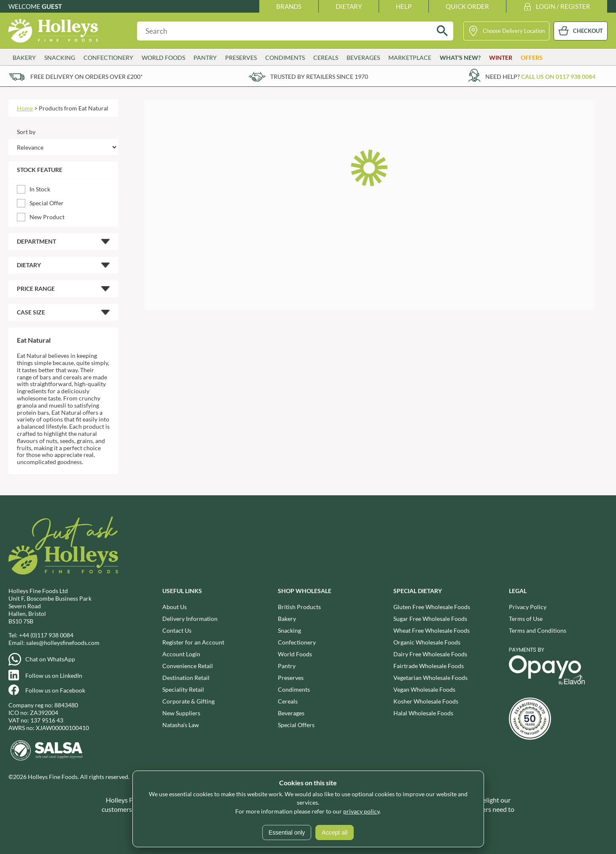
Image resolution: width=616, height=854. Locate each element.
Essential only (287, 833)
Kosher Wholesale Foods (426, 701)
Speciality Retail (183, 689)
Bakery (24, 58)
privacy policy (361, 811)
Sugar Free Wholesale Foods (430, 619)
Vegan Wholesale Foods (424, 689)
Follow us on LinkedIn (54, 675)
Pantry (205, 58)
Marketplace (410, 58)
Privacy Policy (528, 607)
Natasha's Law (181, 725)
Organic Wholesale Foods (427, 642)
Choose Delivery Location (514, 31)
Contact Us (177, 630)
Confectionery (108, 58)
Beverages (363, 58)
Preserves (241, 58)
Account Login (181, 654)
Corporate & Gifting (188, 701)
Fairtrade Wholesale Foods (429, 666)
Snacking (60, 58)
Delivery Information (190, 619)
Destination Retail (186, 678)
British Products (299, 607)
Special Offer (47, 203)
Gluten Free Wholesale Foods (432, 607)
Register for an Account (193, 642)
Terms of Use (526, 619)
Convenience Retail (188, 666)
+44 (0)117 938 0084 (46, 635)
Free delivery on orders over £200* (87, 77)
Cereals (326, 58)
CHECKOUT (588, 31)
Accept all (335, 833)
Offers (532, 58)
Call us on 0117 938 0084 (558, 77)
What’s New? (460, 58)
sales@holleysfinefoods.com (63, 643)
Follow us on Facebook (55, 690)
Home (25, 108)
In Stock (40, 189)
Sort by (26, 132)
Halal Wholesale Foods (423, 713)
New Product (47, 217)
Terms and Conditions (538, 630)
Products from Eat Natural (74, 108)
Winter (501, 58)
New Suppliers (181, 713)
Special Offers (296, 725)
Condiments (285, 58)
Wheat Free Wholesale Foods (432, 630)
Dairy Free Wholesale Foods (430, 654)
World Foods (163, 58)
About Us (175, 607)
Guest (52, 6)
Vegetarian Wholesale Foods (430, 678)
